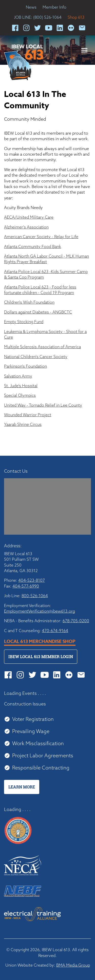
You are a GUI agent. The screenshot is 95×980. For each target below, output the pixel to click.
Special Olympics (20, 395)
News (31, 7)
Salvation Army (18, 376)
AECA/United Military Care (29, 217)
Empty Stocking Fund (24, 322)
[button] (84, 50)
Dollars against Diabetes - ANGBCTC (38, 312)
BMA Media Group (73, 965)
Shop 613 (76, 17)
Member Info (54, 7)
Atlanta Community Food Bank (33, 246)
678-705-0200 (76, 621)
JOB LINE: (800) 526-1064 (38, 17)
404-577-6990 (26, 586)
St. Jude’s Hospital (21, 386)
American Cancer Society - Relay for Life (41, 237)
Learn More (22, 787)
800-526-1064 (35, 596)
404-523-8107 (32, 580)
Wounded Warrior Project (28, 415)
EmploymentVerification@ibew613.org (40, 611)
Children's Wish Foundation (29, 302)
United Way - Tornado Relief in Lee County (43, 405)
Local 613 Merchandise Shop (40, 641)
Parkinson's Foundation (25, 366)
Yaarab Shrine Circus (23, 424)
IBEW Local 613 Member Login (41, 657)
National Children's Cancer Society (36, 357)
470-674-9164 (55, 631)
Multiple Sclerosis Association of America (42, 347)
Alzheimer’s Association (26, 227)
